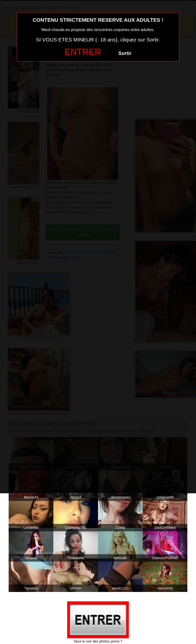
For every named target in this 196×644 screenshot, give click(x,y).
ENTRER (83, 52)
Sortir (125, 53)
